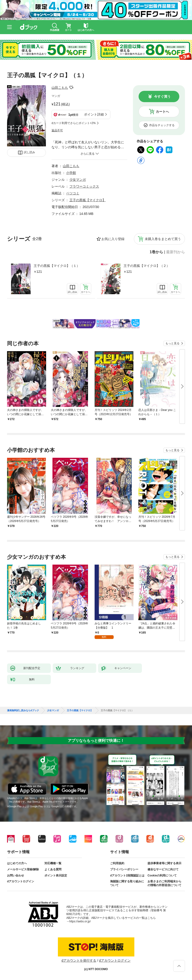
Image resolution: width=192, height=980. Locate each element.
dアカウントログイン (21, 881)
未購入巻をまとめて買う (163, 239)
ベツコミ (73, 193)
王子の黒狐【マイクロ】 (88, 200)
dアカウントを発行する (79, 960)
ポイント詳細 (94, 114)
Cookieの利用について (162, 876)
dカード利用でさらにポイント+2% (74, 123)
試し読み (29, 152)
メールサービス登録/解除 (23, 869)
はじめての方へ (17, 863)
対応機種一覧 (53, 863)
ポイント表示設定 (56, 876)
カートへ (162, 112)
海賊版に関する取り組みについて (127, 883)
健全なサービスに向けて (163, 869)
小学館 (71, 173)
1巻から (156, 252)
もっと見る (172, 343)
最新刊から (176, 252)
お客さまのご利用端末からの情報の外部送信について (164, 883)
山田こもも (60, 88)
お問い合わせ (16, 876)
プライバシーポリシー (124, 869)
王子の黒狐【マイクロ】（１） (57, 266)
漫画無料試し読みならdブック (23, 711)
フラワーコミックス (84, 186)
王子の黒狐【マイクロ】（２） (147, 266)
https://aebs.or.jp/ (80, 921)
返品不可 (57, 130)
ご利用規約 (117, 863)
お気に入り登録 (113, 239)
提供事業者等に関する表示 (164, 863)
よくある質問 (53, 869)
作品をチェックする (162, 125)
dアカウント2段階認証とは (127, 876)
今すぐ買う (162, 96)
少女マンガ (78, 180)
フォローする (71, 88)
